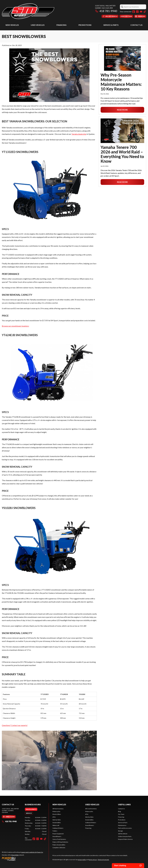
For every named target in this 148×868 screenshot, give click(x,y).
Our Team (121, 814)
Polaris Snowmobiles (59, 845)
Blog (119, 811)
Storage (120, 831)
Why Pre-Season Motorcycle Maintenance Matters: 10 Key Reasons (121, 82)
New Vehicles (12, 25)
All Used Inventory (91, 809)
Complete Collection (59, 848)
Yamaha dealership (79, 134)
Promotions (85, 25)
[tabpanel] (36, 826)
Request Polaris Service (125, 839)
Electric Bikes (57, 814)
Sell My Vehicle (123, 834)
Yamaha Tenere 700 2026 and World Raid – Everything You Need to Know (122, 154)
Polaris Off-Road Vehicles (60, 842)
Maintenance (122, 825)
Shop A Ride (15, 855)
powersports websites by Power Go (32, 852)
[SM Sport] (28, 11)
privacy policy (82, 860)
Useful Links (124, 804)
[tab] (31, 809)
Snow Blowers (57, 836)
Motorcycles (56, 811)
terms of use (93, 860)
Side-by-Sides (57, 820)
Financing (61, 25)
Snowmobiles (57, 823)
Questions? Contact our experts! (15, 725)
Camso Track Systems (59, 839)
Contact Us (136, 25)
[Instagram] (137, 12)
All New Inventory (58, 809)
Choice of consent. (103, 860)
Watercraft (56, 825)
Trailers (55, 831)
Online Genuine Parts (125, 836)
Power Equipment (58, 834)
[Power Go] (23, 859)
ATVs (54, 817)
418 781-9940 (106, 11)
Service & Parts (111, 25)
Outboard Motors (58, 828)
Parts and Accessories (125, 828)
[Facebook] (134, 12)
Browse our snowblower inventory (15, 326)
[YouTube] (141, 12)
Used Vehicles (38, 25)
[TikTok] (145, 12)
